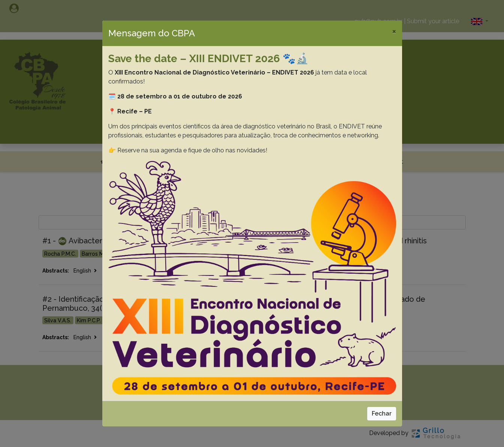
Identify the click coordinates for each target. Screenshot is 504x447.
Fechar (382, 413)
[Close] (394, 31)
